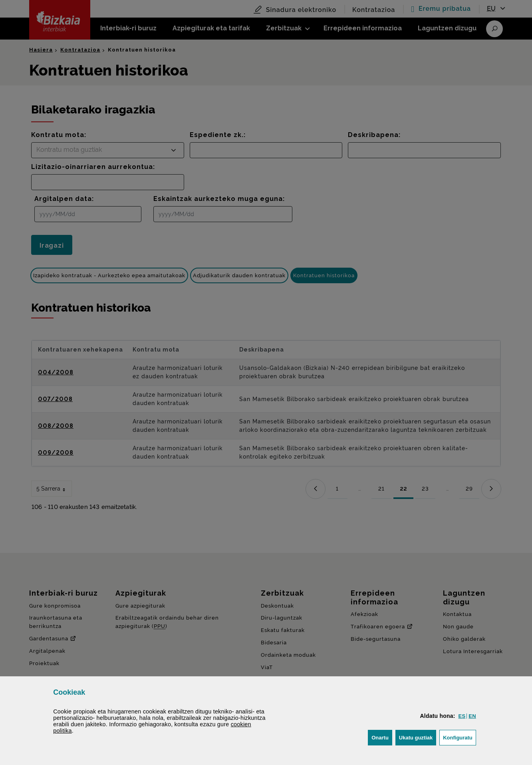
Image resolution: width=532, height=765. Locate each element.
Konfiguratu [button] (460, 737)
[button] (462, 716)
